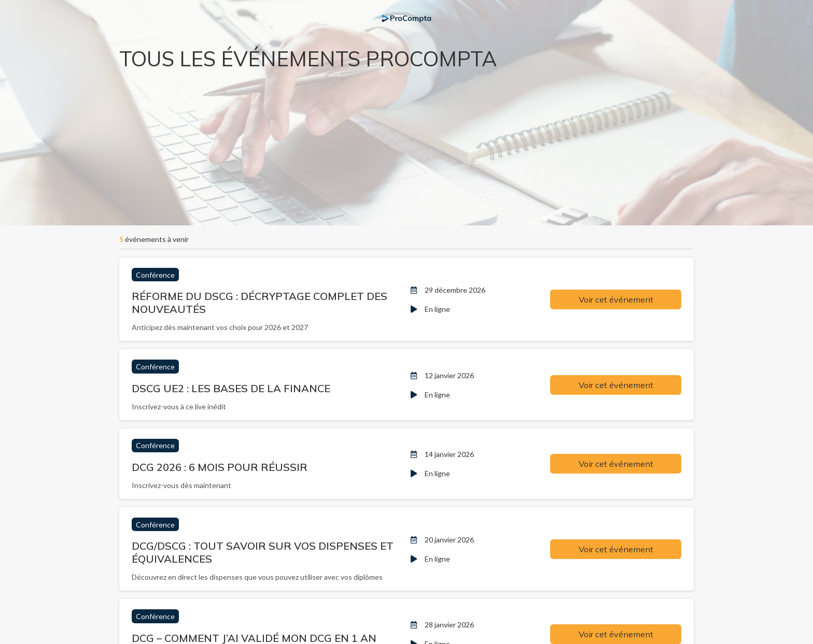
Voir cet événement (616, 299)
